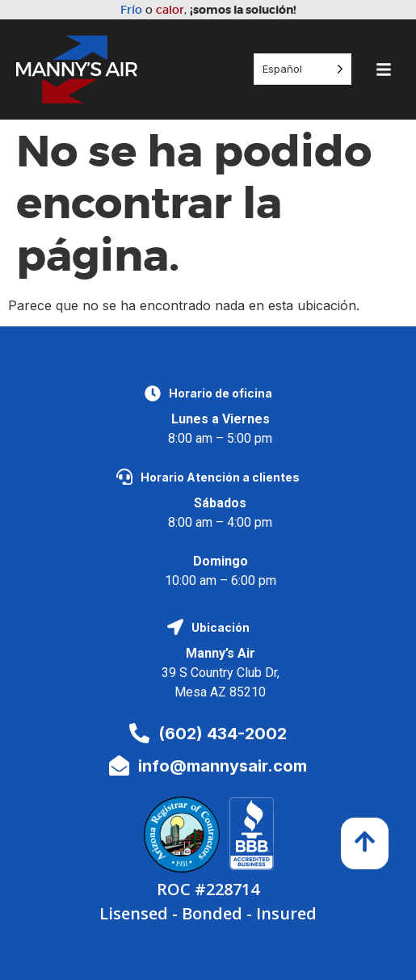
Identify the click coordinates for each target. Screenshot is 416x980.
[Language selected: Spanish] (303, 69)
